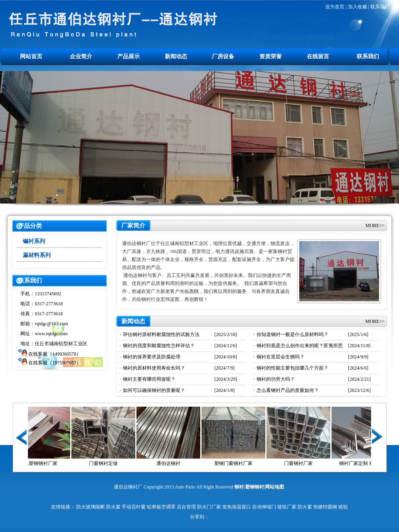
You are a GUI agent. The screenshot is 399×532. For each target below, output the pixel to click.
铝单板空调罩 (161, 507)
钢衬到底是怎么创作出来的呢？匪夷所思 (300, 346)
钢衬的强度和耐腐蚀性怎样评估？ (159, 346)
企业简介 (81, 56)
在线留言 (318, 56)
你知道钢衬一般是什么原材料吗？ (292, 334)
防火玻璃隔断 (91, 507)
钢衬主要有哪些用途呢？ (149, 379)
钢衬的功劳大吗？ (276, 379)
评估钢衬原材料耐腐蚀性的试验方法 (161, 334)
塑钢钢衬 (255, 487)
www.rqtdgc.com (51, 334)
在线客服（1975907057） (55, 363)
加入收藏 (358, 7)
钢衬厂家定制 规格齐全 (368, 463)
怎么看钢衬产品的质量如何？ (288, 390)
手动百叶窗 (134, 507)
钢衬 (239, 487)
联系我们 (380, 7)
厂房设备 (223, 56)
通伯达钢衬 (173, 463)
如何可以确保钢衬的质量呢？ (154, 390)
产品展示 (128, 56)
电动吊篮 (264, 477)
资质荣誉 (271, 56)
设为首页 (335, 7)
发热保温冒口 (237, 507)
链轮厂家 (287, 507)
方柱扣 (228, 477)
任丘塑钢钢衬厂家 (43, 463)
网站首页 (31, 56)
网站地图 (275, 487)
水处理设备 (209, 477)
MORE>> (375, 225)
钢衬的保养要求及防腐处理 (152, 357)
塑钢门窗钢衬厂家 (238, 463)
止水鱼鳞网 (185, 477)
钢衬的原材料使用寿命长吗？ (154, 368)
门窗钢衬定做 (108, 463)
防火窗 (113, 507)
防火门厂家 (209, 507)
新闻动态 (176, 56)
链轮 (343, 507)
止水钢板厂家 (159, 477)
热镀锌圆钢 (325, 507)
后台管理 (186, 507)
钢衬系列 (34, 241)
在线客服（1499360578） (55, 354)
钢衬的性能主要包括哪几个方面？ (292, 368)
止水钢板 (135, 477)
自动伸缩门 (264, 507)
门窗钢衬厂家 (303, 463)
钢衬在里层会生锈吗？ (280, 357)
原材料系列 (37, 255)
